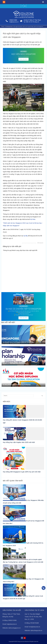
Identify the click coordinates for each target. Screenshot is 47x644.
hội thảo (33, 219)
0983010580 (13, 20)
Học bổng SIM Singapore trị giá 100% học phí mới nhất (22, 472)
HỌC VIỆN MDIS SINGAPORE (23, 54)
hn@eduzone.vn (14, 22)
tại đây (26, 236)
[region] (23, 56)
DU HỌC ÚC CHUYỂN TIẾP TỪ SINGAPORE (24, 309)
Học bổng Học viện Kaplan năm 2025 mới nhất (19, 442)
